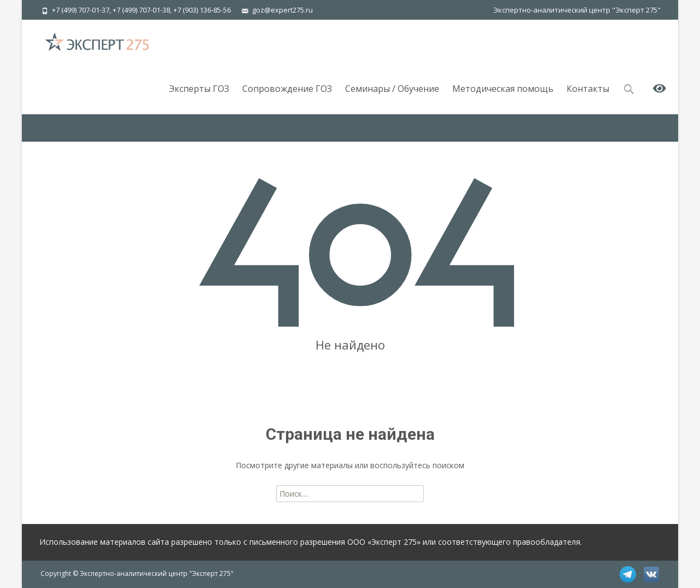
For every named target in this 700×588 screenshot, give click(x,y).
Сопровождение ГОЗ (287, 98)
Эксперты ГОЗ (199, 98)
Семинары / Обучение (392, 98)
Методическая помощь (503, 98)
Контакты (588, 98)
